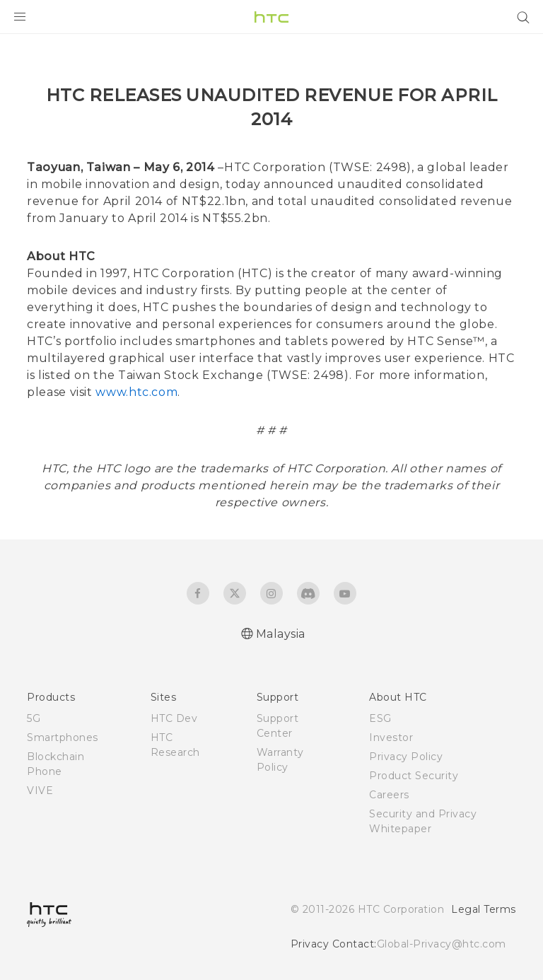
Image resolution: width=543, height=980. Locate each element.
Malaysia (281, 634)
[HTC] (271, 17)
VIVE (40, 791)
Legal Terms (484, 909)
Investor (391, 737)
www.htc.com (136, 392)
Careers (389, 795)
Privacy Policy (406, 757)
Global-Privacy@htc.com (442, 944)
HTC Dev (174, 718)
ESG (380, 718)
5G (34, 718)
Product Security (414, 776)
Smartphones (63, 737)
